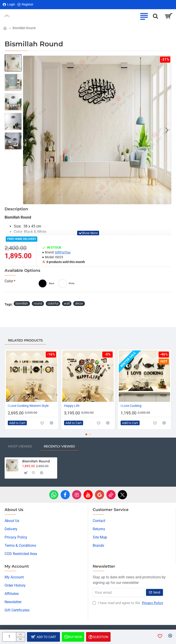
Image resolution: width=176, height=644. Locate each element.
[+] (20, 634)
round (38, 303)
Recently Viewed (59, 446)
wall (67, 303)
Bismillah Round (36, 461)
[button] (167, 130)
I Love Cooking (131, 406)
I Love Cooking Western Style (28, 406)
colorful (53, 303)
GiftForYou (63, 252)
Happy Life (72, 406)
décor (79, 303)
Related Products (25, 340)
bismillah (22, 303)
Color (9, 281)
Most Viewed (20, 446)
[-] (20, 639)
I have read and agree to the (128, 603)
